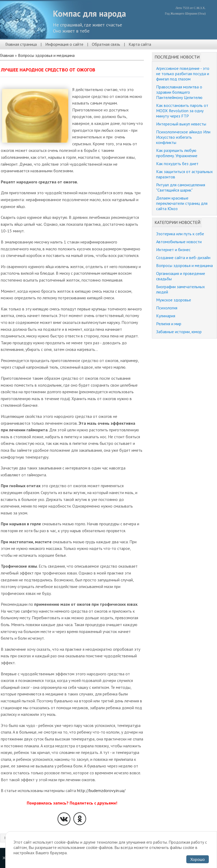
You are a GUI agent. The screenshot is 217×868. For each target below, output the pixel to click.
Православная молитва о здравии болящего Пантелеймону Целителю (179, 92)
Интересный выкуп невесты (181, 124)
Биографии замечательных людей (180, 289)
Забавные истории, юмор (179, 332)
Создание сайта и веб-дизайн (183, 257)
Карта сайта (140, 44)
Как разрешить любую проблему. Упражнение (177, 153)
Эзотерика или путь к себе (180, 234)
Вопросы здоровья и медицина (46, 55)
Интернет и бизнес (173, 250)
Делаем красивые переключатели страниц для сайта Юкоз (182, 203)
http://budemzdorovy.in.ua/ (101, 790)
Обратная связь (106, 44)
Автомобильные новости (179, 242)
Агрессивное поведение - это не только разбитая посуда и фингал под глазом (183, 74)
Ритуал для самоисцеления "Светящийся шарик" (181, 187)
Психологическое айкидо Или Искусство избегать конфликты (183, 137)
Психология (167, 308)
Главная (7, 55)
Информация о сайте (64, 44)
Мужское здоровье (174, 300)
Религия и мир (169, 324)
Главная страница (21, 44)
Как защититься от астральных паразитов (184, 174)
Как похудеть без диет (177, 164)
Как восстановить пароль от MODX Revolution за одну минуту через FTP (182, 111)
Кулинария (166, 316)
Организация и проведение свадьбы (181, 276)
